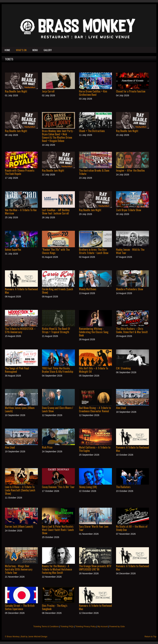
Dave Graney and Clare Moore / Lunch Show (58, 409)
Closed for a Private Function (131, 91)
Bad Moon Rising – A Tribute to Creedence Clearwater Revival (95, 409)
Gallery (48, 50)
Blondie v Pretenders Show (130, 289)
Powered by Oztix (117, 627)
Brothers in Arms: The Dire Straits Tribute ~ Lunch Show (94, 251)
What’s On (21, 50)
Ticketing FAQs (67, 627)
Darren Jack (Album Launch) (19, 526)
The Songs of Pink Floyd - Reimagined (18, 370)
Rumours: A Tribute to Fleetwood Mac (21, 291)
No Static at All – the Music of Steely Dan (132, 528)
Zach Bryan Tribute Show (129, 210)
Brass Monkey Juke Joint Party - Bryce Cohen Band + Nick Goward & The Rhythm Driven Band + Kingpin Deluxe (58, 136)
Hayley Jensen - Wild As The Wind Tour (130, 251)
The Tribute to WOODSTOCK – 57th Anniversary (20, 330)
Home (7, 50)
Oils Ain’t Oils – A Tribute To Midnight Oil (93, 370)
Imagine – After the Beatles (130, 170)
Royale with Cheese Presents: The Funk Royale (20, 172)
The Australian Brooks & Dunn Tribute (94, 172)
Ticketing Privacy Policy (86, 627)
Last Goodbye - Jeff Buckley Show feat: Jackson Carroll (56, 212)
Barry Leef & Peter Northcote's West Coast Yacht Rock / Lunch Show (58, 530)
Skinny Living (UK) (88, 487)
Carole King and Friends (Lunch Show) (58, 291)
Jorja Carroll (48, 91)
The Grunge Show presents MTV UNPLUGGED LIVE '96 (95, 568)
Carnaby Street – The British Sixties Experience (20, 607)
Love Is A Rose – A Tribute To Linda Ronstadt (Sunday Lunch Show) (20, 490)
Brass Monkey (13, 637)
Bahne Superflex (13, 250)
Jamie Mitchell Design (38, 637)
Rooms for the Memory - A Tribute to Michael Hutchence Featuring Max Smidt (57, 569)
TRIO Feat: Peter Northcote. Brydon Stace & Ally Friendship (58, 370)
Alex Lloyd (121, 408)
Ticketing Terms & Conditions (46, 627)
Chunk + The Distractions (92, 131)
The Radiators (123, 487)
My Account (103, 627)
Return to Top (150, 637)
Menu (35, 50)
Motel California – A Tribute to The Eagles (95, 449)
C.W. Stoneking (123, 368)
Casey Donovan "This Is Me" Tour (58, 487)
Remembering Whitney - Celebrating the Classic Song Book (94, 332)
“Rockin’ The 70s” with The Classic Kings (56, 251)
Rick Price (47, 447)
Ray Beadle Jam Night (16, 91)
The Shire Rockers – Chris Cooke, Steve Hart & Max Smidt (132, 330)
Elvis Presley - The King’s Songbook (55, 607)
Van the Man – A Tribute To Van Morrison (21, 212)
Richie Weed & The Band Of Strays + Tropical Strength (56, 330)
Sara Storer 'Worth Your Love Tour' (94, 528)
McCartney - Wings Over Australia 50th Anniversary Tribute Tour (19, 569)
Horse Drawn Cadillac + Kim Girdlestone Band (93, 93)
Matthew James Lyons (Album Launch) (20, 409)
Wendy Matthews (88, 289)
